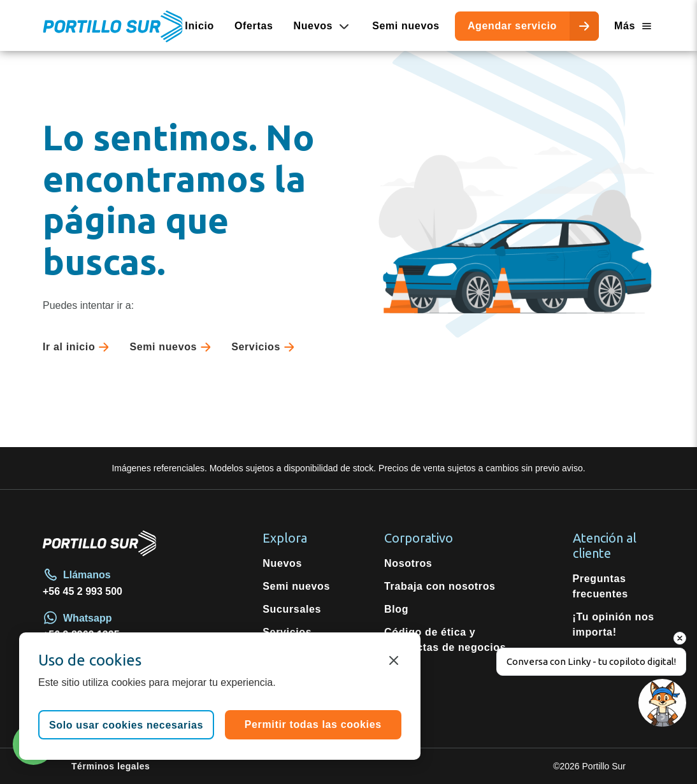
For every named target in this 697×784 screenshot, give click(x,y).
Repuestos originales (291, 663)
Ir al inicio (78, 347)
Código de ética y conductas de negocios (445, 640)
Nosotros (408, 563)
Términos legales (111, 766)
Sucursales (292, 609)
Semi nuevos (406, 26)
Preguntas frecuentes (600, 586)
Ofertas (254, 26)
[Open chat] (660, 747)
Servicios (265, 347)
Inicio (199, 26)
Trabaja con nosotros (440, 586)
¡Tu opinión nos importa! (614, 624)
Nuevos (282, 563)
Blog (396, 609)
